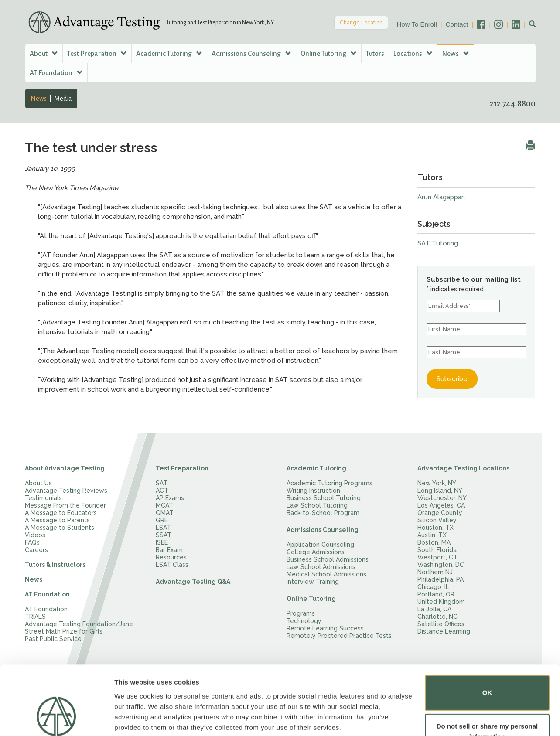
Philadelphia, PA (440, 579)
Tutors (375, 53)
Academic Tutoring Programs (330, 483)
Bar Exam (169, 550)
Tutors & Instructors (55, 565)
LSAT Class (172, 565)
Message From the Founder (65, 505)
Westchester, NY (442, 498)
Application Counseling (320, 545)
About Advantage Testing (65, 468)
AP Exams (170, 498)
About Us (38, 483)
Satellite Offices (441, 624)
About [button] (44, 53)
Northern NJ (435, 572)
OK (487, 660)
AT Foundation (47, 594)
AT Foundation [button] (56, 73)
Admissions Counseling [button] (251, 53)
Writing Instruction (313, 491)
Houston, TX (435, 528)
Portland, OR (436, 594)
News (39, 99)
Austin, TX (432, 535)
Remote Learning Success (325, 628)
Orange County (440, 513)
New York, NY (437, 483)
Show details (135, 719)
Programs (301, 613)
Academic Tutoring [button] (169, 53)
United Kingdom (441, 602)
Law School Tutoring (317, 505)
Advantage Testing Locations (463, 468)
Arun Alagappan (441, 197)
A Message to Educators (61, 513)
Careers (36, 550)
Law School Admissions (321, 567)
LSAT (163, 528)
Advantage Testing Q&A (193, 582)
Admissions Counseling (323, 530)
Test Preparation (182, 468)
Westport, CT (437, 557)
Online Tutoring (311, 599)
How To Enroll (417, 24)
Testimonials (43, 498)
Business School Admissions (328, 559)
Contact (457, 24)
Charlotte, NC (437, 617)
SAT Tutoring (438, 243)
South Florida (437, 550)
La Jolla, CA (434, 609)
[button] (532, 24)
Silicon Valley (437, 520)
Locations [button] (413, 53)
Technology (304, 621)
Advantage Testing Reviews (66, 491)
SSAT (164, 535)
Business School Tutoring (324, 498)
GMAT (165, 513)
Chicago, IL (433, 587)
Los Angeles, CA (441, 505)
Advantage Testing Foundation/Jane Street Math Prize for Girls (79, 628)
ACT (162, 491)
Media (63, 99)
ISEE (162, 542)
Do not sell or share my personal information (487, 699)
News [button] (456, 53)
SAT (162, 483)
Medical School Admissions (326, 574)
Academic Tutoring (316, 468)
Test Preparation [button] (97, 53)
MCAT (164, 505)
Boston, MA (434, 542)
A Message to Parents (57, 520)
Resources (171, 557)
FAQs (32, 542)
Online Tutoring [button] (329, 53)
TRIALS (35, 617)
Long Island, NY (440, 491)
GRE (162, 520)
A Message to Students (60, 528)
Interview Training (313, 582)
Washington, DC (441, 565)
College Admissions (316, 552)
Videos (35, 535)
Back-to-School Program (323, 513)
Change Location (361, 23)
